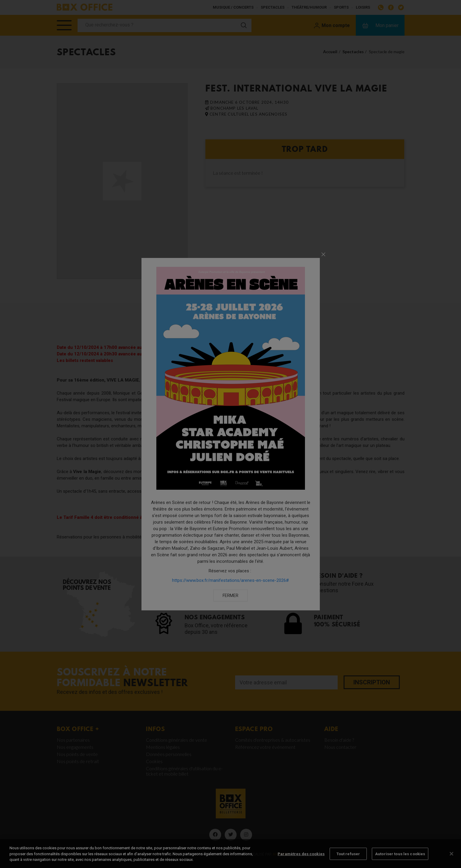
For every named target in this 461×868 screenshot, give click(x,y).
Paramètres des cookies (301, 859)
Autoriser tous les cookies (400, 859)
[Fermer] (451, 859)
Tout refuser (348, 859)
